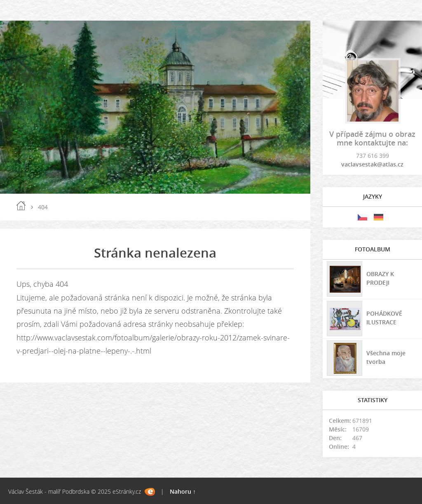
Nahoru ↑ (183, 491)
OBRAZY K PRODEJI (380, 278)
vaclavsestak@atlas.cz (372, 164)
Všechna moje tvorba (386, 357)
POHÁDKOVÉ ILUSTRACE (384, 318)
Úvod (21, 206)
